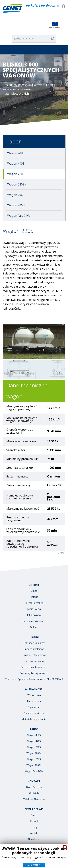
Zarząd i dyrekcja (34, 603)
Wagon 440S (16, 164)
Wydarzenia (34, 695)
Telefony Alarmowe (34, 799)
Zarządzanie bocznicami (34, 667)
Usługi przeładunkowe (34, 655)
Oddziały (34, 793)
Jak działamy (34, 615)
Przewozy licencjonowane (34, 673)
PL (58, 6)
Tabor (14, 141)
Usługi (34, 827)
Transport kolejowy (34, 643)
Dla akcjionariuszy (34, 713)
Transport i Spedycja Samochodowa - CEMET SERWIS (34, 679)
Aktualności (34, 839)
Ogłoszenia (34, 707)
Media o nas (34, 701)
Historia (34, 597)
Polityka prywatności (50, 852)
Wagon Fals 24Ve (19, 216)
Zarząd (34, 821)
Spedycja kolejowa (34, 649)
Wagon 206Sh (17, 205)
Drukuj (61, 553)
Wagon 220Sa (17, 184)
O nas (34, 591)
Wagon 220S (16, 174)
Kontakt (34, 833)
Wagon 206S (16, 195)
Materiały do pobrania (34, 719)
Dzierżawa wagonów (34, 661)
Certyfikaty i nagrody (34, 621)
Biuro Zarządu (34, 787)
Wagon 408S (16, 153)
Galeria (34, 627)
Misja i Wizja (34, 609)
